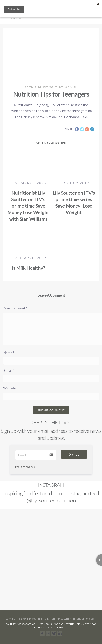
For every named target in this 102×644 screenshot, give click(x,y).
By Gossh (91, 619)
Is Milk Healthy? (28, 268)
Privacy (62, 627)
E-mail (9, 370)
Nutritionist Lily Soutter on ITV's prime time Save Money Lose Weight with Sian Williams (28, 206)
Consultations (55, 624)
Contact (50, 627)
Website (10, 388)
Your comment (15, 308)
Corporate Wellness (31, 624)
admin (71, 87)
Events (70, 624)
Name (9, 353)
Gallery (11, 624)
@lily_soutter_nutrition (51, 500)
